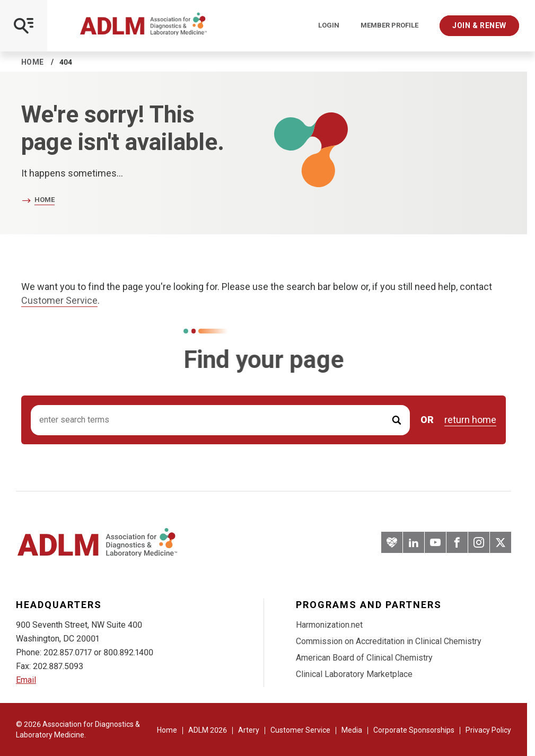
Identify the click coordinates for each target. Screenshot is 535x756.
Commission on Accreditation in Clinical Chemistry (389, 641)
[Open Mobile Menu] (24, 26)
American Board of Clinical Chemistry (364, 658)
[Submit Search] (397, 420)
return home (470, 420)
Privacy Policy (488, 730)
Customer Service (59, 300)
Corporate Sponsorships (414, 730)
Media (352, 730)
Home (33, 62)
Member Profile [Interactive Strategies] (389, 25)
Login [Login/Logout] (329, 25)
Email (26, 680)
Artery (249, 730)
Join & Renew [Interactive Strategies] (479, 25)
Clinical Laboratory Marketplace (354, 674)
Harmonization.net (329, 625)
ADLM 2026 (208, 730)
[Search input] (220, 420)
